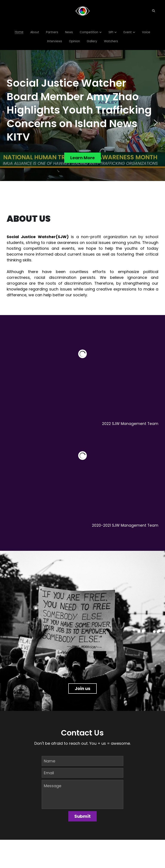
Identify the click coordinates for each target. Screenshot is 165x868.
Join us (82, 686)
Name (50, 759)
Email (49, 770)
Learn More (82, 158)
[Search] (154, 11)
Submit (82, 814)
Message (53, 784)
